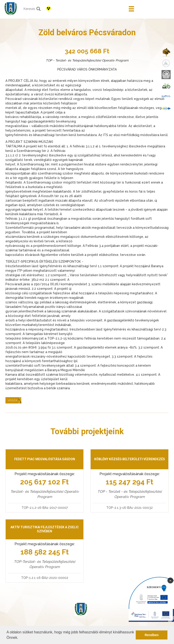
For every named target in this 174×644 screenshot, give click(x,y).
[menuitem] (166, 52)
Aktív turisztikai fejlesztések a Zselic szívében (45, 529)
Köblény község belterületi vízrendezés (130, 459)
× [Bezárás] (170, 580)
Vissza (12, 400)
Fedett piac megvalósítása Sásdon (45, 459)
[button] (20, 638)
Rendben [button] (152, 635)
